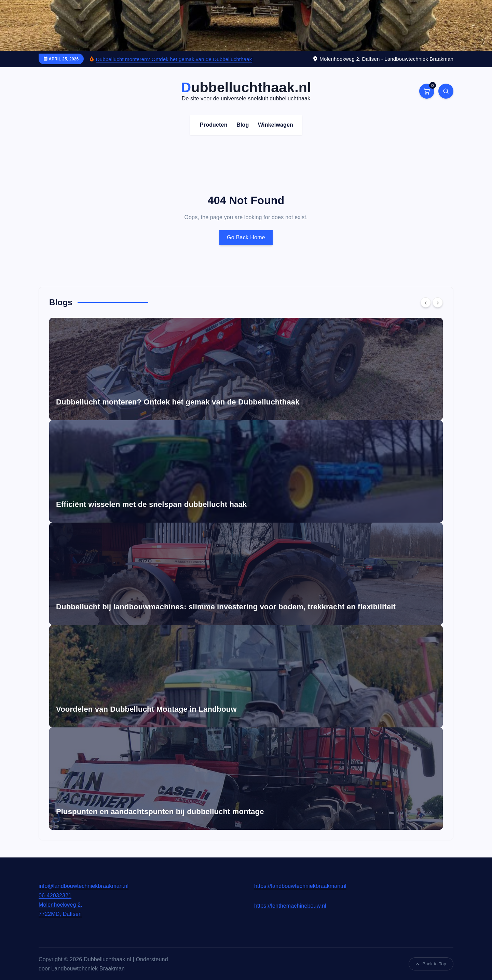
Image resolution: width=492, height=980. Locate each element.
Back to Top (431, 964)
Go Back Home (246, 237)
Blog (243, 125)
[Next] (438, 302)
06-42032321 (55, 896)
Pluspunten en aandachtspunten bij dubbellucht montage (160, 812)
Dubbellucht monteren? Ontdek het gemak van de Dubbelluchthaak (174, 59)
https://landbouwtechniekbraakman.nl (300, 886)
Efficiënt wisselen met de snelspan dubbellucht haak (151, 504)
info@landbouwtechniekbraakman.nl (84, 886)
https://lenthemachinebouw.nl (290, 906)
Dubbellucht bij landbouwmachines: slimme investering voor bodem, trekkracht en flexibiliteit (226, 607)
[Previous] (426, 302)
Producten (214, 125)
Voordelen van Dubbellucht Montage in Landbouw (146, 709)
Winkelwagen (276, 125)
